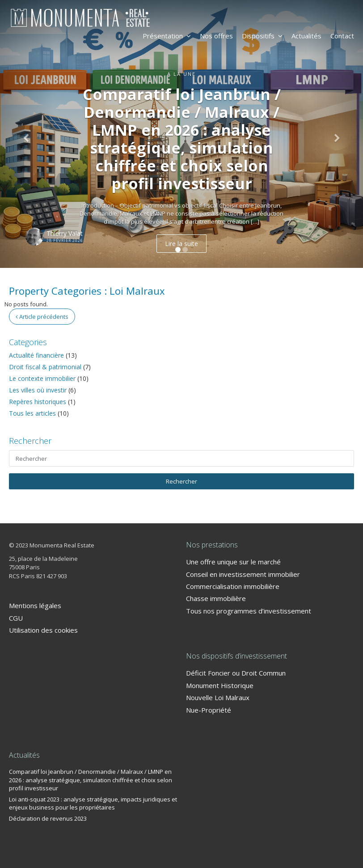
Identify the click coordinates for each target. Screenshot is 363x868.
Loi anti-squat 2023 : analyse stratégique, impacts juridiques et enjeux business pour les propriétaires (93, 803)
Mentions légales (35, 605)
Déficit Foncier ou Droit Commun (236, 673)
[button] (27, 134)
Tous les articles (32, 413)
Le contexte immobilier (42, 378)
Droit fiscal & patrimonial (45, 367)
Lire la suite (181, 244)
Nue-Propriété (209, 710)
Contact (342, 36)
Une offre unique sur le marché (233, 562)
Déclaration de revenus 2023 (48, 818)
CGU (16, 618)
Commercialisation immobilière (233, 586)
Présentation (167, 36)
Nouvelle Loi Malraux (218, 697)
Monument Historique (220, 685)
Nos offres (216, 36)
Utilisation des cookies (43, 630)
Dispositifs (262, 36)
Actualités (306, 36)
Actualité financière (36, 355)
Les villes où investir (38, 390)
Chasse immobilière (216, 598)
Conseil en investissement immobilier (243, 574)
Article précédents (42, 317)
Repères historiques (38, 402)
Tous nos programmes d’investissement (249, 611)
